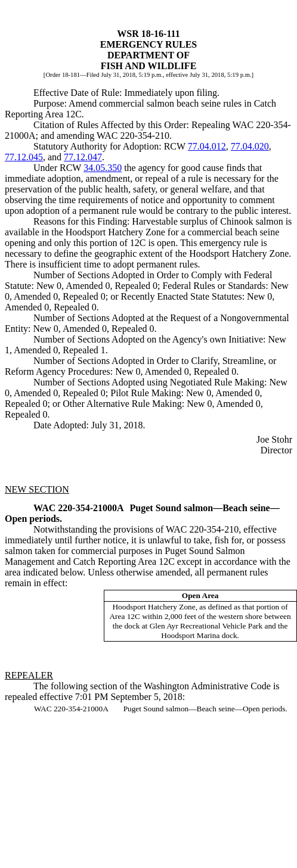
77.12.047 (83, 157)
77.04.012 (207, 146)
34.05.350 (103, 168)
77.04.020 (250, 146)
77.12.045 (24, 157)
